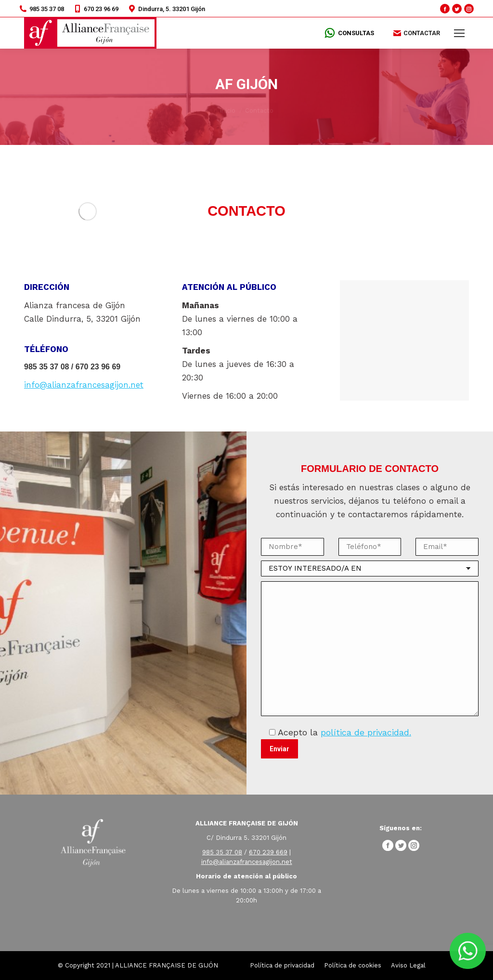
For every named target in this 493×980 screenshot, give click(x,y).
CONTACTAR (417, 33)
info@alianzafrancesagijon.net (84, 385)
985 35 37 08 (42, 9)
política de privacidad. (366, 732)
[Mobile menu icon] (459, 33)
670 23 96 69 (96, 9)
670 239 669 (268, 852)
